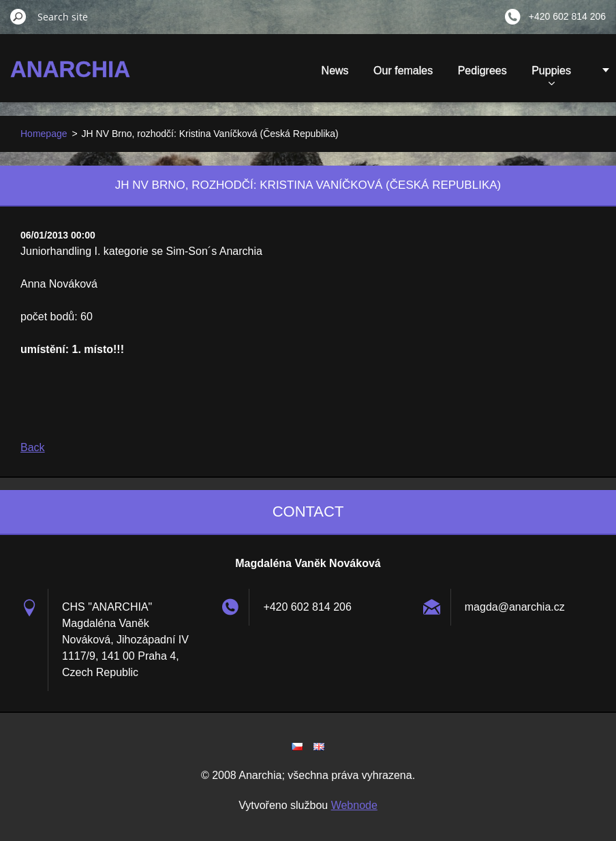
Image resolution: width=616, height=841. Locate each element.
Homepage (44, 134)
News (335, 71)
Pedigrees (482, 71)
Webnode (354, 805)
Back (33, 447)
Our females (403, 71)
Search (18, 16)
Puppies (551, 75)
